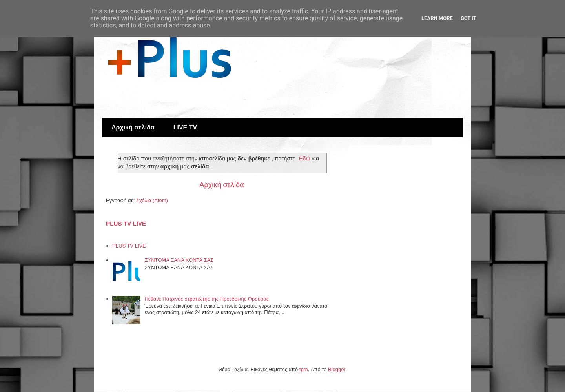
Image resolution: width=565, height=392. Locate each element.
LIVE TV (185, 127)
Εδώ (305, 159)
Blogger (337, 369)
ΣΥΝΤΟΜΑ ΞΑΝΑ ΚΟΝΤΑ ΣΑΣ (179, 260)
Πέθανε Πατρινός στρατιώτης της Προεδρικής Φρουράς (207, 299)
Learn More (437, 18)
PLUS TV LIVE (126, 223)
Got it (468, 18)
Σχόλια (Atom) (152, 200)
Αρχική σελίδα (133, 127)
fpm (304, 369)
